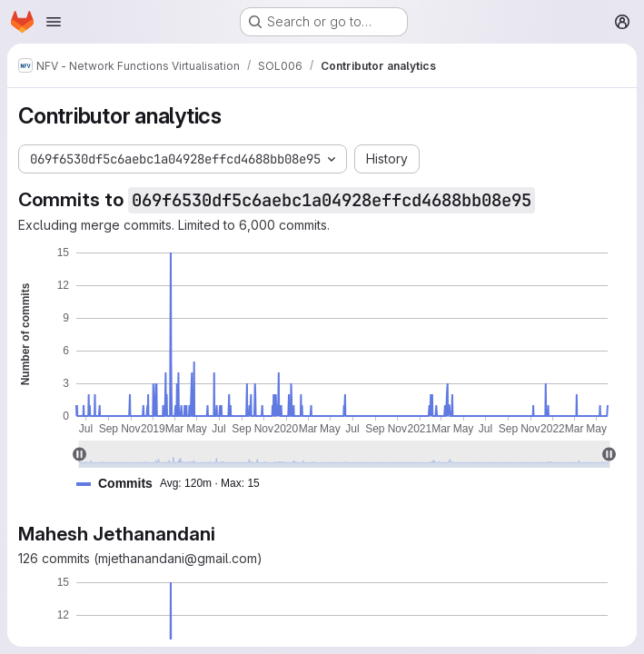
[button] (175, 484)
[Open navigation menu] (54, 22)
